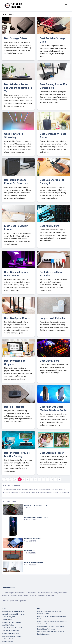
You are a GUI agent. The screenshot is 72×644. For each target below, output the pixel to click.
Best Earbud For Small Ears (11, 631)
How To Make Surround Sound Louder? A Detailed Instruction (51, 633)
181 (55, 479)
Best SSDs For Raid (8, 625)
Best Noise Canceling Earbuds (11, 636)
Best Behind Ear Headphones (11, 639)
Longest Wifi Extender (53, 318)
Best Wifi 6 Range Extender (11, 633)
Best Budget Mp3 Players (33, 539)
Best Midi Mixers (49, 226)
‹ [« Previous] (4, 479)
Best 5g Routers (29, 551)
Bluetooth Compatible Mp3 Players (36, 517)
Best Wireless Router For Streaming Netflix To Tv (18, 88)
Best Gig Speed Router (17, 318)
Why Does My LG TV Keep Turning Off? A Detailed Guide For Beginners (51, 628)
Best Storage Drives (16, 38)
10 (44, 479)
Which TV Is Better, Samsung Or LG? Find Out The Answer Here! (52, 623)
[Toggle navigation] (66, 5)
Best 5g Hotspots (14, 407)
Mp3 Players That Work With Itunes (36, 505)
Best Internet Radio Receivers (34, 562)
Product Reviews (7, 642)
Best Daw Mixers (49, 361)
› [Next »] (59, 479)
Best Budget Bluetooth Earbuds (12, 628)
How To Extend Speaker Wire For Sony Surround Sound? (50, 613)
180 (52, 479)
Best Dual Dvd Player (52, 453)
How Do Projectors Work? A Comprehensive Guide (52, 618)
